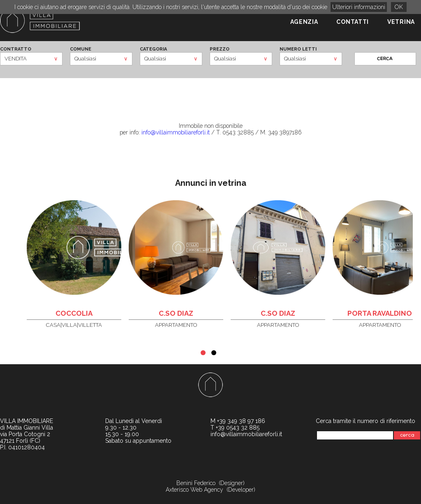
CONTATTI (353, 22)
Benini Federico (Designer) (210, 483)
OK (399, 7)
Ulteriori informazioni (359, 7)
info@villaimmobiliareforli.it (176, 132)
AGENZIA (304, 22)
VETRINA (401, 22)
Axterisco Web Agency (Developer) (210, 490)
